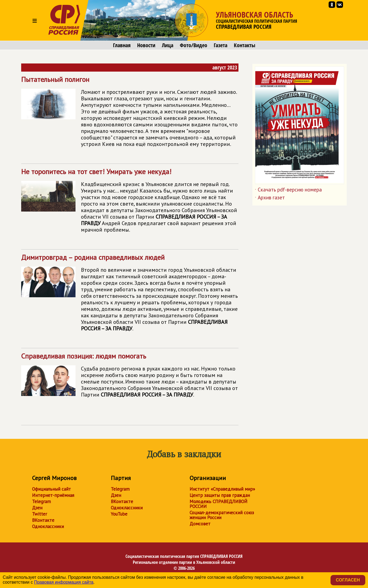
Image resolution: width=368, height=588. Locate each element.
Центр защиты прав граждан (220, 495)
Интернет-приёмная (53, 495)
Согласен (348, 580)
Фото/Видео (194, 45)
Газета (221, 45)
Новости (146, 45)
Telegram (41, 501)
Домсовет (200, 524)
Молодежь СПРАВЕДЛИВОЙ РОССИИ (218, 504)
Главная (122, 45)
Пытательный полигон (130, 114)
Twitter (40, 514)
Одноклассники (48, 526)
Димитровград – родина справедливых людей (130, 295)
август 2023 (225, 67)
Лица (168, 45)
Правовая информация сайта (64, 582)
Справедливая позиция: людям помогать (130, 383)
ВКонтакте (43, 520)
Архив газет (270, 199)
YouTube (119, 514)
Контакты (245, 45)
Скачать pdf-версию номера (288, 191)
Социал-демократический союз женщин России (222, 515)
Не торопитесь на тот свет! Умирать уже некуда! (130, 203)
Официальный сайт (51, 489)
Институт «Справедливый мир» (222, 489)
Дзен (37, 508)
